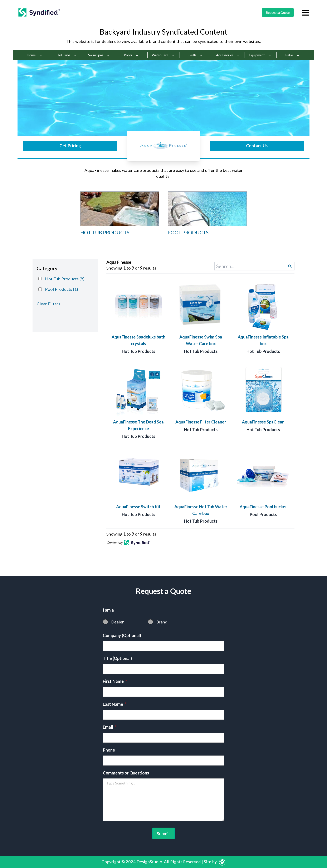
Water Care (163, 55)
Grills (196, 55)
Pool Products (263, 514)
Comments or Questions (126, 773)
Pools (131, 55)
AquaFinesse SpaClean (263, 422)
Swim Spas (99, 55)
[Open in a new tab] (137, 543)
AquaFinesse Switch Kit (138, 507)
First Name (115, 681)
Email (110, 727)
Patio (292, 55)
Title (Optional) (117, 658)
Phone (109, 750)
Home (35, 55)
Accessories (228, 55)
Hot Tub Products (138, 351)
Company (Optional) (122, 635)
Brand (162, 622)
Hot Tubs (67, 55)
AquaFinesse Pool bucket (263, 507)
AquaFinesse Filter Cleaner (201, 422)
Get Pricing (70, 146)
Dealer (118, 622)
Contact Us (257, 146)
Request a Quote (278, 12)
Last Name (115, 704)
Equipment (260, 55)
